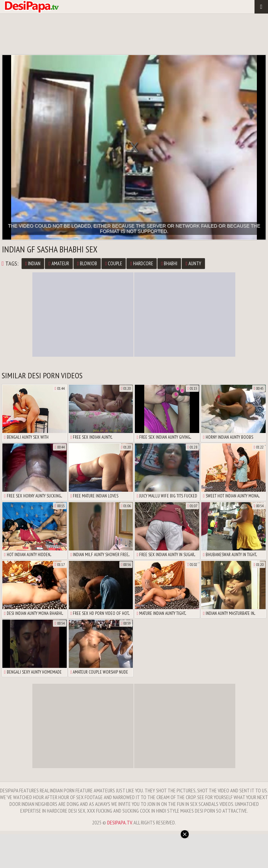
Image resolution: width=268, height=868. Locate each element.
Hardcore (141, 263)
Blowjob (87, 263)
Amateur (59, 263)
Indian (33, 263)
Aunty (193, 263)
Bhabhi (169, 263)
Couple (114, 263)
